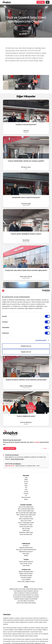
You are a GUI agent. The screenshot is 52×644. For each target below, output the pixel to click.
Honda (26, 491)
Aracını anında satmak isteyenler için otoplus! (26, 595)
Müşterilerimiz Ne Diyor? (26, 552)
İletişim (26, 555)
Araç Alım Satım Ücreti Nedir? (26, 601)
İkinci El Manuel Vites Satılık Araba (26, 515)
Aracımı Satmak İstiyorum (26, 562)
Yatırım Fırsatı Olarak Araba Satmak (26, 603)
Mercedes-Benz (26, 497)
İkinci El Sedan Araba (26, 517)
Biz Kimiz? (26, 546)
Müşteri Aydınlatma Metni (26, 572)
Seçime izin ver (26, 352)
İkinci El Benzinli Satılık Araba (26, 509)
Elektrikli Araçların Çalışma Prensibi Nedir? (26, 599)
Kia (26, 495)
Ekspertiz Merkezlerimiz (26, 548)
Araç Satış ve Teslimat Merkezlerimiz (26, 550)
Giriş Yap (41, 2)
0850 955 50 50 (10, 466)
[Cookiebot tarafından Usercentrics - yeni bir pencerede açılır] (42, 291)
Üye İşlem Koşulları (26, 578)
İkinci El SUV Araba (26, 521)
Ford (26, 489)
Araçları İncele (10, 448)
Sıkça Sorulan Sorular (18, 459)
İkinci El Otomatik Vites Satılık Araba (26, 513)
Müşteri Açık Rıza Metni (26, 574)
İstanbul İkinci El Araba (26, 525)
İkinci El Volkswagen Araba (26, 523)
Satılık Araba (26, 531)
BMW (26, 480)
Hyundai (26, 493)
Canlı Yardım (26, 566)
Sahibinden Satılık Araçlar (26, 532)
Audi (26, 478)
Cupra (26, 484)
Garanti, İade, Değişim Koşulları (26, 581)
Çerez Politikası (26, 580)
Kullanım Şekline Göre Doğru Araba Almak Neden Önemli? (26, 589)
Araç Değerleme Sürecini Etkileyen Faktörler (26, 591)
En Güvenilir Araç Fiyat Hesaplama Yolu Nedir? (26, 597)
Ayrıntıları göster (41, 340)
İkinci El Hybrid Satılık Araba (26, 511)
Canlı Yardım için (13, 464)
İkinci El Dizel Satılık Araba (26, 507)
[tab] (42, 448)
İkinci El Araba (26, 529)
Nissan (26, 499)
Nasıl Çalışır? (26, 554)
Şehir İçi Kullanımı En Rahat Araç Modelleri (26, 593)
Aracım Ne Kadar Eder (26, 534)
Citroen (26, 482)
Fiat (26, 488)
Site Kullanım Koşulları (26, 576)
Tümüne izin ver (26, 346)
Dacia (26, 486)
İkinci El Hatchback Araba (26, 519)
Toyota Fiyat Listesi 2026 (26, 527)
